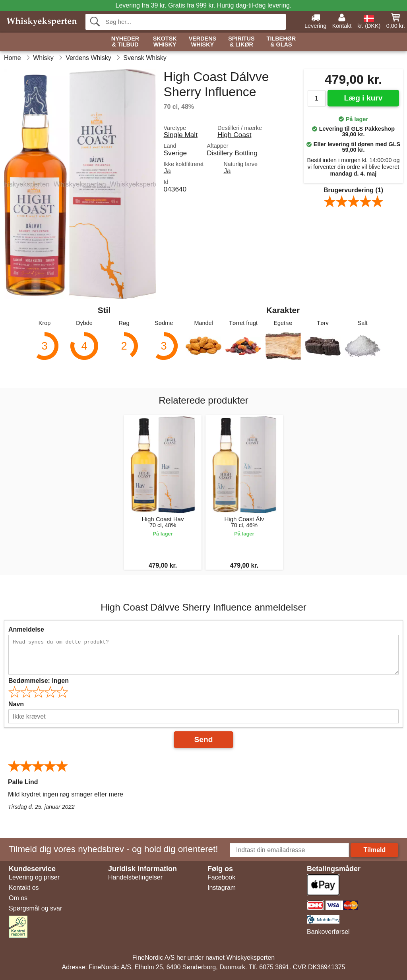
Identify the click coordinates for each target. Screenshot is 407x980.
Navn (16, 704)
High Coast (234, 135)
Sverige (175, 153)
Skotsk (165, 42)
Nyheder (125, 42)
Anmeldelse (26, 629)
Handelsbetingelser (135, 877)
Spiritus (241, 42)
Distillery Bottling (232, 153)
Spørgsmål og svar (35, 908)
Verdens (203, 42)
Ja (167, 171)
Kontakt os (24, 888)
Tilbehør (281, 42)
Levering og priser (34, 877)
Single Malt (181, 135)
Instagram (222, 888)
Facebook (221, 877)
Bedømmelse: (39, 681)
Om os (18, 898)
